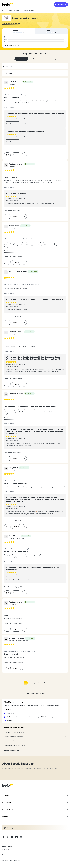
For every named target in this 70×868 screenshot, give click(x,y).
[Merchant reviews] (6, 18)
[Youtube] (12, 837)
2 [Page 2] (30, 683)
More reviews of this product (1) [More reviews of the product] (15, 119)
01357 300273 (12, 713)
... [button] (34, 683)
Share (16, 155)
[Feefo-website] (8, 4)
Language (11, 828)
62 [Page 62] (38, 683)
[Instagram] (21, 837)
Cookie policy (5, 855)
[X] (8, 837)
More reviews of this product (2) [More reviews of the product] (16, 575)
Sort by (5, 65)
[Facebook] (3, 837)
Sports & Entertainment (14, 11)
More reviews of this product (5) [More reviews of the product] (16, 304)
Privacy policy (5, 849)
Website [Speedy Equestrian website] (9, 720)
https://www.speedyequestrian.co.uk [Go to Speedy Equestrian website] (11, 23)
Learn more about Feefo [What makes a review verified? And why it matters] (12, 751)
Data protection (6, 852)
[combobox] (35, 66)
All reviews (22, 59)
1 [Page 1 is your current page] (26, 683)
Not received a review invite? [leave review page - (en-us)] (35, 694)
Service (35, 59)
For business (61, 4)
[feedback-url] (9, 88)
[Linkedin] (16, 837)
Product (49, 59)
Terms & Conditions (7, 846)
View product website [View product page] (13, 121)
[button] (35, 66)
